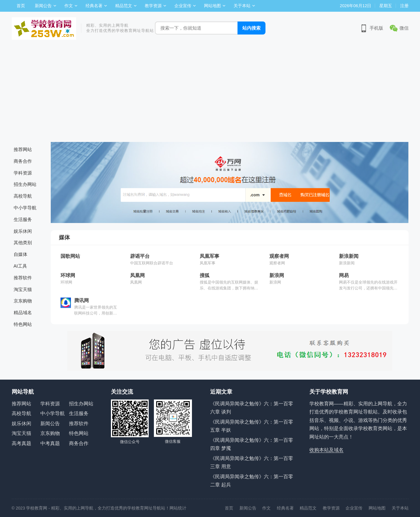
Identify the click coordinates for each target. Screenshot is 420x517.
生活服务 (23, 219)
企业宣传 (183, 6)
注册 (404, 6)
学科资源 (23, 173)
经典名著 (94, 6)
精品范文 (124, 6)
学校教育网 (37, 508)
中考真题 (50, 443)
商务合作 (23, 161)
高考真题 (21, 443)
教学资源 (153, 6)
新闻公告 (43, 6)
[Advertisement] (210, 93)
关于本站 (242, 6)
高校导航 (23, 196)
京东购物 (23, 301)
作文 (69, 6)
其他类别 (23, 243)
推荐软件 (23, 278)
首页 (21, 6)
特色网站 (23, 324)
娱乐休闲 (23, 231)
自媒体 (20, 254)
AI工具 (20, 266)
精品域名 (23, 313)
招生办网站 (25, 184)
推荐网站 (23, 149)
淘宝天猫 (23, 289)
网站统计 (178, 508)
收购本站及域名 (326, 450)
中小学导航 (25, 208)
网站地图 (212, 6)
